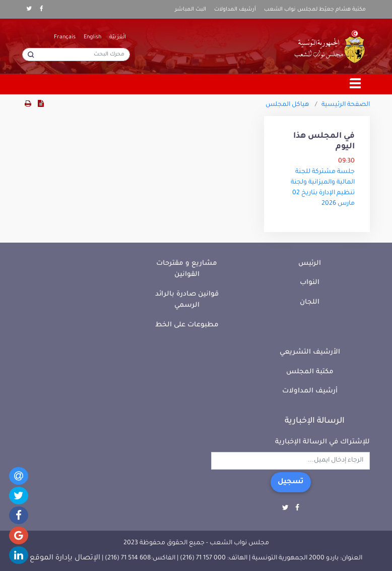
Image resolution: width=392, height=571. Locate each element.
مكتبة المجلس (310, 372)
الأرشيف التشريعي (310, 352)
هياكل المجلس (287, 105)
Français (65, 37)
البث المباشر (190, 10)
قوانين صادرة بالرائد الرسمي (187, 300)
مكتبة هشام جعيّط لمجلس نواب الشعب (315, 10)
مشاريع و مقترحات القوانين (187, 269)
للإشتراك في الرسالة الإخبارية (322, 442)
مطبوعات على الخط (187, 325)
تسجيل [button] (291, 482)
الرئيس (310, 264)
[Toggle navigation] (356, 84)
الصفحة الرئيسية (346, 105)
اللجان (310, 302)
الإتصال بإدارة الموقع (65, 558)
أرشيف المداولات (235, 10)
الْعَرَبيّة (118, 37)
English (92, 37)
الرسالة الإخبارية (315, 421)
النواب (310, 283)
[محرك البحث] (76, 54)
